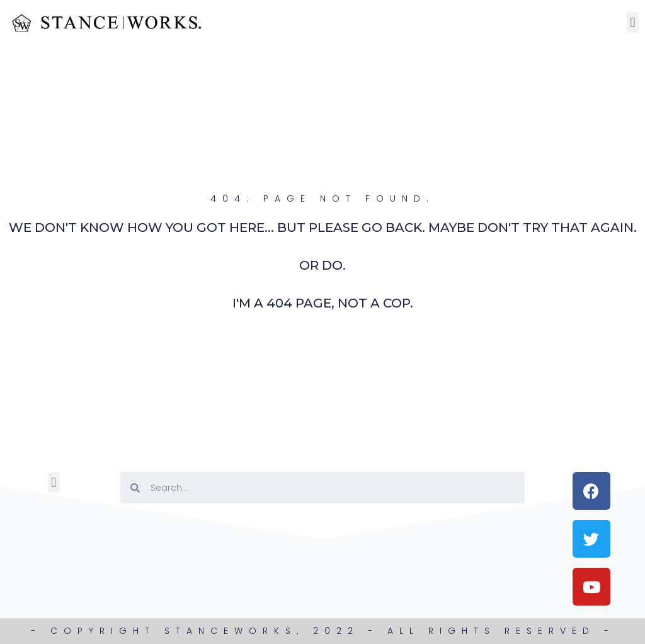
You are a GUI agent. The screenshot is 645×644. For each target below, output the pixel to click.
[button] (633, 22)
